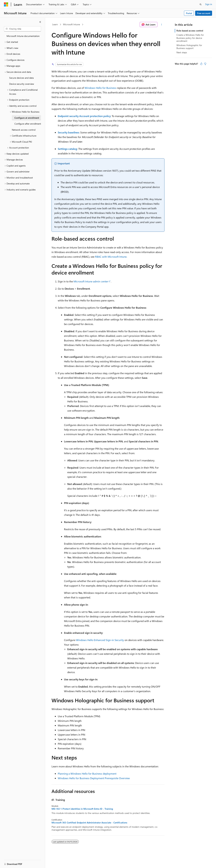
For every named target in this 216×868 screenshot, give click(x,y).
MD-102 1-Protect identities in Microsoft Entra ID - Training (82, 809)
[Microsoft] (6, 4)
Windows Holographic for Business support (189, 47)
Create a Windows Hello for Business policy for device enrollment (190, 38)
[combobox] (22, 29)
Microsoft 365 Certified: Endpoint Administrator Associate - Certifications (89, 823)
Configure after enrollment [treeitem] (28, 124)
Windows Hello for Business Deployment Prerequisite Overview (94, 778)
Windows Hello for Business (100, 88)
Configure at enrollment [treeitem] (27, 118)
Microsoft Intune (71, 24)
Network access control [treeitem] (24, 130)
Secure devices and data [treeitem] (21, 78)
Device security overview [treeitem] (22, 84)
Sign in (209, 4)
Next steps (182, 52)
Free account (204, 13)
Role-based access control (190, 31)
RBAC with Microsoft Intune (111, 257)
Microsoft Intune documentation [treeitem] (23, 36)
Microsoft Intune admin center (91, 281)
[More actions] (162, 25)
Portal (189, 13)
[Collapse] (40, 22)
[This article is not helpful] (205, 64)
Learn (55, 24)
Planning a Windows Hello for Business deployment (87, 774)
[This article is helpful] (201, 64)
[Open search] (201, 4)
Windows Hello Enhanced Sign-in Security (100, 640)
